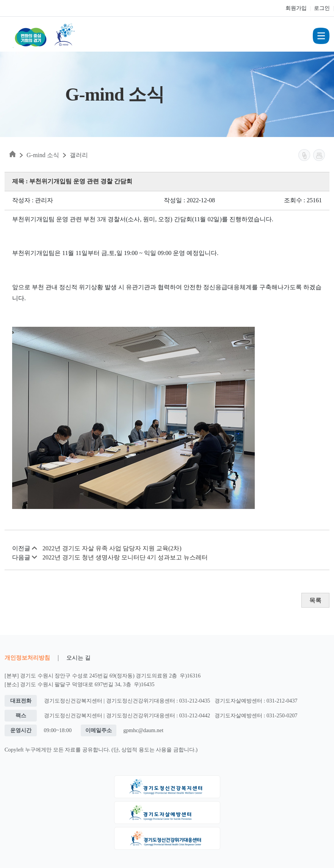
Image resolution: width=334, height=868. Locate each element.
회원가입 (296, 8)
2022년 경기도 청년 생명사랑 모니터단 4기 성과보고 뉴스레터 (125, 557)
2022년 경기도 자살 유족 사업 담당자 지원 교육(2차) (112, 548)
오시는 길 (78, 658)
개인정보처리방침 (27, 658)
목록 (315, 600)
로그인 (322, 8)
